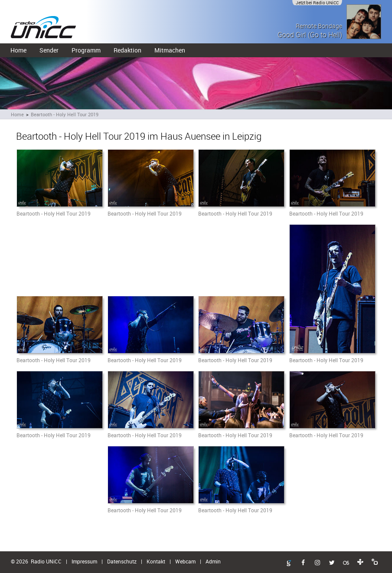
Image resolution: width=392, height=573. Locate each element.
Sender (49, 50)
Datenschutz (122, 561)
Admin (213, 561)
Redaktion (127, 50)
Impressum (84, 561)
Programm (86, 50)
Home (18, 50)
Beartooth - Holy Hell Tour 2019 (65, 114)
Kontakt (156, 561)
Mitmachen (170, 50)
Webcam (185, 561)
